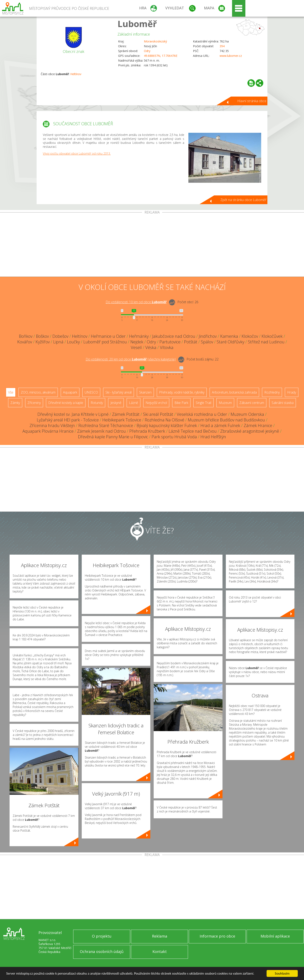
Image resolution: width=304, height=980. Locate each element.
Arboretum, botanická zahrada (234, 392)
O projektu (102, 936)
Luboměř (137, 24)
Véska (151, 347)
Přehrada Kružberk (147, 431)
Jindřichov (208, 336)
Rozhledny (272, 392)
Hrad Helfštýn (213, 437)
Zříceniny (34, 403)
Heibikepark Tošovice (122, 420)
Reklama (160, 936)
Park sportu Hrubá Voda (174, 437)
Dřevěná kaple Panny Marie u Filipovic (113, 437)
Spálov (207, 342)
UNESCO (91, 392)
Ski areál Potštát (158, 414)
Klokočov (250, 336)
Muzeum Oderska (247, 414)
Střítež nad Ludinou (266, 342)
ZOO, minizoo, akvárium (38, 392)
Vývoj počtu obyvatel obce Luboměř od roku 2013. (77, 153)
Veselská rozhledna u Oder (202, 414)
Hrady (292, 392)
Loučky (73, 342)
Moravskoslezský (155, 41)
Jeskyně (116, 403)
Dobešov (60, 336)
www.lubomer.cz (231, 56)
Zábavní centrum (252, 403)
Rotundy (97, 403)
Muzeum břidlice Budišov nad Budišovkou (226, 420)
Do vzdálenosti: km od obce (136, 302)
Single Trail (203, 403)
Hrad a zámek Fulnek (220, 425)
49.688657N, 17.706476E (161, 56)
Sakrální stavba (283, 403)
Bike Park (181, 403)
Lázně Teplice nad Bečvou (193, 431)
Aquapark (70, 392)
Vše (11, 392)
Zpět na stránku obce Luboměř (243, 200)
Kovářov (25, 342)
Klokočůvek (272, 336)
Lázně (133, 403)
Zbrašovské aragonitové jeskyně (250, 431)
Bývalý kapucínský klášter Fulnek (167, 425)
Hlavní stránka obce (252, 101)
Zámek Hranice (258, 425)
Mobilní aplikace (275, 936)
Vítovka (167, 347)
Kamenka (229, 336)
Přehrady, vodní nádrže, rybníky (182, 392)
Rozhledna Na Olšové (164, 420)
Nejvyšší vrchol (156, 403)
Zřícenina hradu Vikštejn (52, 425)
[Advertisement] (152, 245)
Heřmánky (139, 336)
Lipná (58, 342)
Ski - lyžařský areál (119, 392)
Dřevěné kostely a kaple (66, 403)
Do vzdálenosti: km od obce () (131, 359)
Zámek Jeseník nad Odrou (101, 431)
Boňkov (26, 336)
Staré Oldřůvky (230, 342)
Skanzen (145, 392)
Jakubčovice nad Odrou (174, 336)
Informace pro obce (217, 936)
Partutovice (170, 342)
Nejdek (137, 342)
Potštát (191, 342)
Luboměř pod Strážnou (105, 342)
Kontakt (160, 951)
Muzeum (225, 403)
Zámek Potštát (126, 414)
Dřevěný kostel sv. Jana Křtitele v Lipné (73, 414)
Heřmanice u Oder (108, 336)
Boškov (42, 336)
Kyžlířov (43, 342)
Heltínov (76, 74)
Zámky (15, 403)
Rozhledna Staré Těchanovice (106, 425)
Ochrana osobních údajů (102, 951)
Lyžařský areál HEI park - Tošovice (68, 420)
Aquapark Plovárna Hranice (48, 431)
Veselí (136, 347)
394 (222, 46)
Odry (147, 51)
